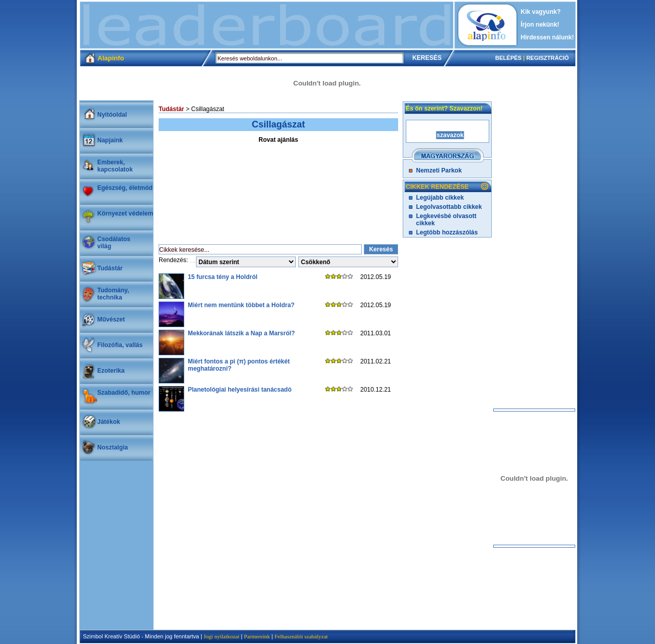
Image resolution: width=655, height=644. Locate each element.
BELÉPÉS (508, 58)
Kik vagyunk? (541, 12)
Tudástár (110, 268)
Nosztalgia (113, 447)
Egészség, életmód (125, 188)
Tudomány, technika (113, 294)
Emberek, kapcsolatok (115, 166)
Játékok (109, 422)
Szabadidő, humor (124, 393)
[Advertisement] (267, 25)
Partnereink (257, 636)
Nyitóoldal (112, 115)
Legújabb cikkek (440, 198)
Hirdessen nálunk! (548, 37)
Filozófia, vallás (120, 345)
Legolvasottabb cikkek (449, 207)
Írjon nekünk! (540, 25)
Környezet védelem (125, 213)
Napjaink (110, 140)
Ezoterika (111, 371)
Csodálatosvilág (114, 243)
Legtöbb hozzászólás (447, 232)
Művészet (111, 319)
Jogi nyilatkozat (222, 636)
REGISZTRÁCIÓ (547, 58)
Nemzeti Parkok (439, 170)
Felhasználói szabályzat (301, 636)
